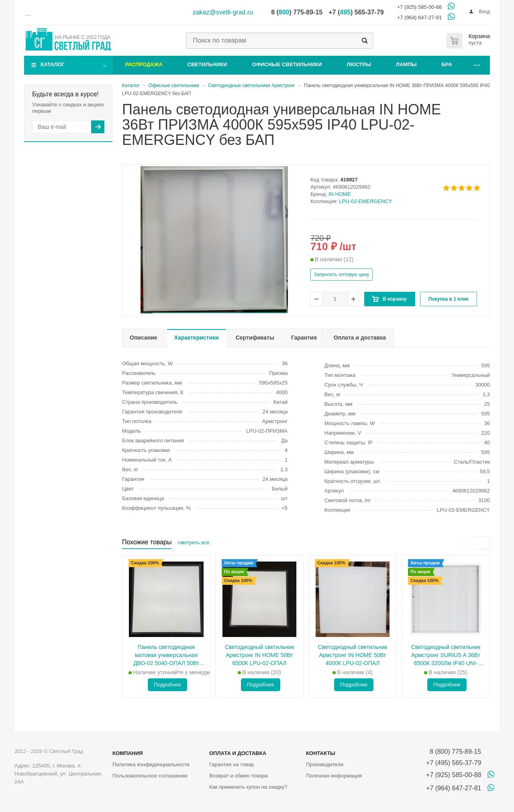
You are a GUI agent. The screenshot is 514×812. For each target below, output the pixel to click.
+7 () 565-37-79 (356, 12)
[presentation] (470, 543)
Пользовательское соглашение (150, 776)
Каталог (53, 64)
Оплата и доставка (238, 753)
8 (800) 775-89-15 (454, 752)
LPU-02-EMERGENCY (366, 201)
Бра (447, 64)
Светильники (207, 64)
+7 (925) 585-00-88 (420, 7)
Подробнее (167, 685)
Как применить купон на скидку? (248, 787)
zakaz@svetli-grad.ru (223, 12)
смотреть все (193, 542)
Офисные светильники (287, 64)
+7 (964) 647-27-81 (420, 17)
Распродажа (144, 64)
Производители (325, 764)
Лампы (406, 64)
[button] (214, 313)
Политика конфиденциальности (151, 764)
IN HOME (340, 194)
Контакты (321, 753)
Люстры (359, 64)
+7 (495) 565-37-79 (454, 763)
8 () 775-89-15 (297, 12)
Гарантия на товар (232, 764)
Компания (128, 753)
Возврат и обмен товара (239, 776)
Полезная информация (334, 776)
